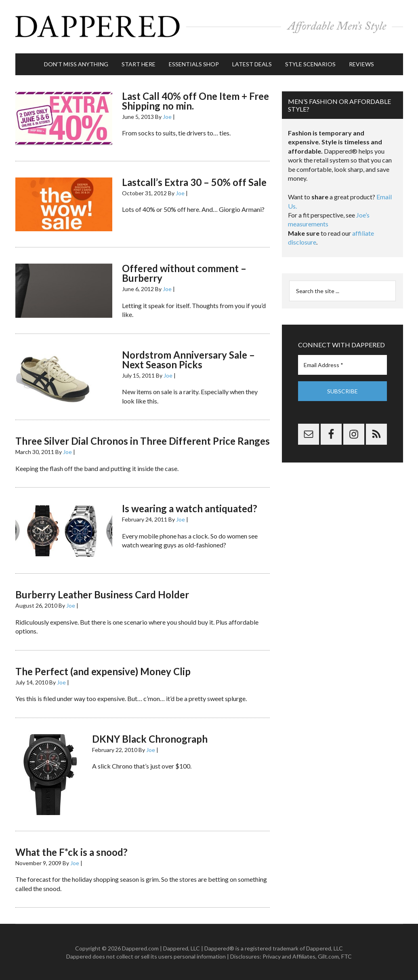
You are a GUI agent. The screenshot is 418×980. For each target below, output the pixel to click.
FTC (347, 956)
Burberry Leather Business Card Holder (102, 594)
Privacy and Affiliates (289, 956)
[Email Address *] (342, 364)
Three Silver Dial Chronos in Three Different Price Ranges (143, 440)
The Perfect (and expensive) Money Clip (103, 671)
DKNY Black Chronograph (150, 738)
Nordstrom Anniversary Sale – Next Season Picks (188, 359)
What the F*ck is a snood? (71, 851)
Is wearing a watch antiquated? (190, 508)
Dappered (209, 26)
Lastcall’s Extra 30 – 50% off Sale (194, 181)
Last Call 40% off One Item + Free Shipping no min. (195, 100)
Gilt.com (328, 956)
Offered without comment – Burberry (184, 273)
